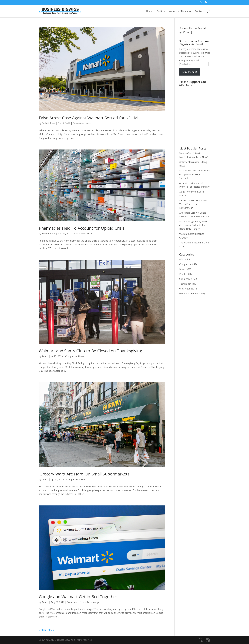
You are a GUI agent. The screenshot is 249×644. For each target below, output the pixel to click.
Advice (183, 259)
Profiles (161, 11)
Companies (79, 123)
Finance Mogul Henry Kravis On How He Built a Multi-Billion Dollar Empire (194, 225)
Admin (45, 356)
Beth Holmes (49, 123)
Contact (199, 11)
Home (149, 11)
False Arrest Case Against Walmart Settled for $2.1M (88, 118)
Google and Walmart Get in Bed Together (78, 597)
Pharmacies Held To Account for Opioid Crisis (82, 228)
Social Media (186, 279)
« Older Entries (46, 630)
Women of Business (180, 11)
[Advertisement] (194, 100)
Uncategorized (187, 289)
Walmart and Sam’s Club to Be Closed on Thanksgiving (90, 351)
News (89, 123)
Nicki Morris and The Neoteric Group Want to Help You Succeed (195, 174)
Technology (93, 602)
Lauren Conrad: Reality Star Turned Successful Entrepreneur (193, 204)
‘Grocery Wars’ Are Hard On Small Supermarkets (84, 474)
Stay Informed (190, 72)
